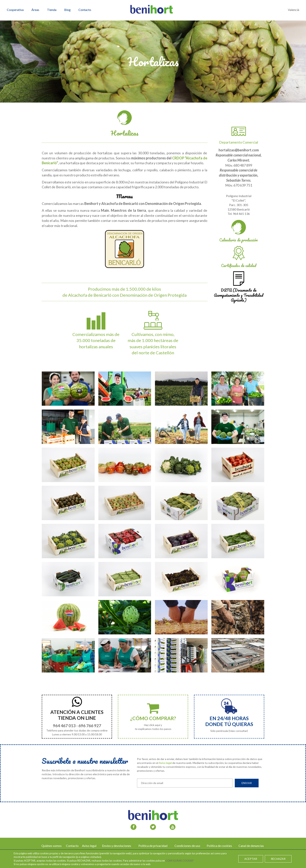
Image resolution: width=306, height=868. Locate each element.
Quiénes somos (52, 846)
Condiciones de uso (187, 846)
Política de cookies (219, 846)
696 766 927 (90, 726)
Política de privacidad (153, 846)
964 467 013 (64, 726)
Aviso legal (165, 763)
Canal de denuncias (251, 846)
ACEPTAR (251, 859)
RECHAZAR (278, 859)
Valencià (294, 10)
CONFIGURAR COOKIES (180, 861)
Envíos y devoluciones (117, 846)
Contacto (72, 846)
